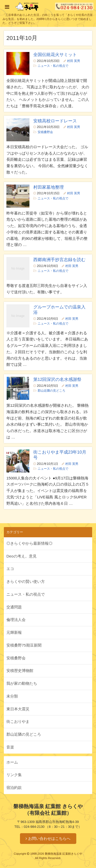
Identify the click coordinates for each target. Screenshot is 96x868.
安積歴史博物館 (20, 671)
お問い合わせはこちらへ (49, 838)
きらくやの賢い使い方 (26, 581)
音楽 (10, 747)
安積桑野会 (45, 132)
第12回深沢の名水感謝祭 (57, 379)
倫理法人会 (16, 620)
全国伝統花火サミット (55, 55)
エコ (10, 569)
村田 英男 (74, 61)
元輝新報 (14, 632)
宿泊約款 (14, 787)
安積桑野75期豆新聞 (24, 645)
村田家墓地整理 (49, 187)
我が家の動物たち (22, 683)
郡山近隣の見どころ (51, 391)
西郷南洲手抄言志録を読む (59, 260)
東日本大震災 (18, 709)
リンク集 (14, 775)
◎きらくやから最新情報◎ (29, 543)
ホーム (12, 762)
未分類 (12, 696)
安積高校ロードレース (55, 121)
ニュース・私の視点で (53, 66)
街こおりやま (18, 721)
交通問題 (14, 607)
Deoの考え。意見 (22, 556)
